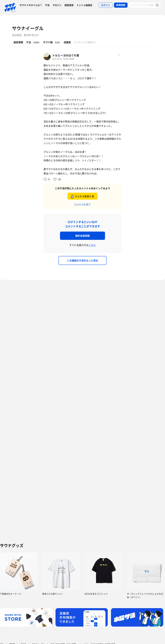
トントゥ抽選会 (84, 5)
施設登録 (69, 5)
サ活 (47, 5)
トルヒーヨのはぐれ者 (66, 55)
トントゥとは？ (82, 204)
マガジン (57, 5)
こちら (92, 245)
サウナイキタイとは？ (31, 5)
